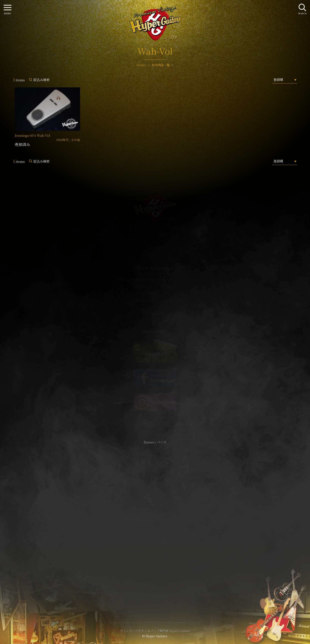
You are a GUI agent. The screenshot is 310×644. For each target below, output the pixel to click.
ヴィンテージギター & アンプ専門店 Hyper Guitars (155, 631)
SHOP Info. (155, 313)
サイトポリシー (155, 514)
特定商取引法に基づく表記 (155, 521)
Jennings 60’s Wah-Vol (32, 135)
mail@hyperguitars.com (161, 300)
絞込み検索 (41, 80)
